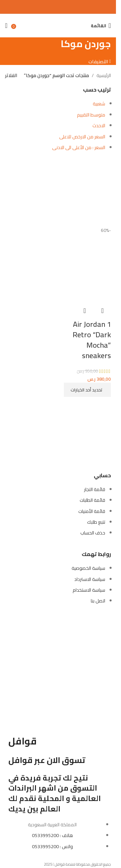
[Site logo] (58, 22)
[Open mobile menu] (101, 26)
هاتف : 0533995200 (52, 835)
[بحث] (84, 26)
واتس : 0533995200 (52, 846)
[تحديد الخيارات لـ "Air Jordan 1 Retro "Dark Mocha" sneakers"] (87, 390)
